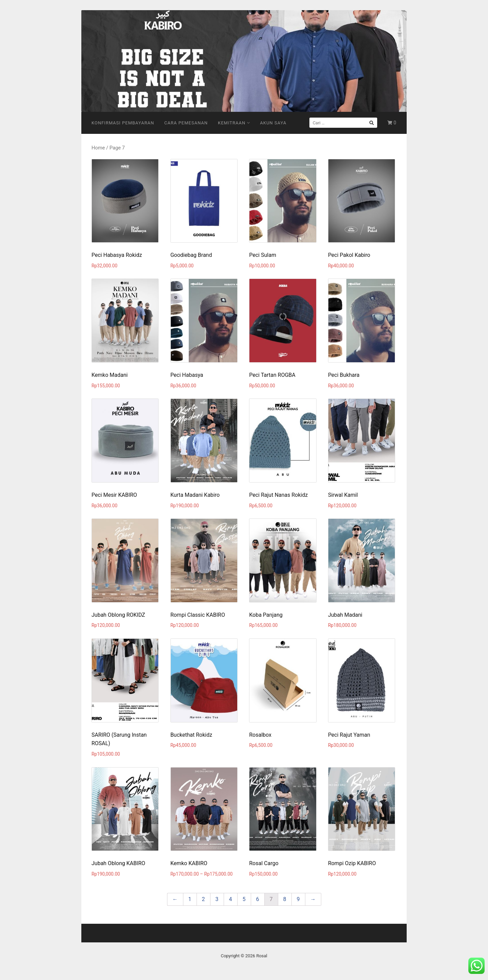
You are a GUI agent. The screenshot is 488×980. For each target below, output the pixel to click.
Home (98, 148)
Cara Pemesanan (186, 123)
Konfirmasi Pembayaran (123, 123)
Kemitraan (234, 123)
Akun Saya (273, 123)
